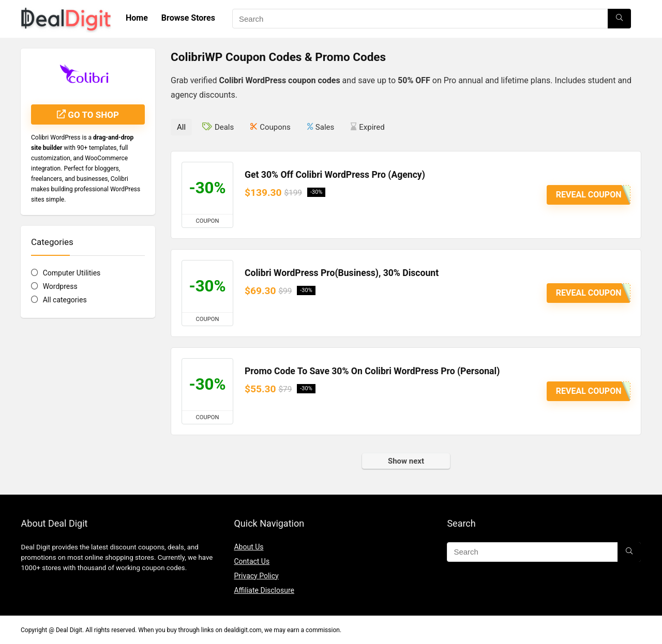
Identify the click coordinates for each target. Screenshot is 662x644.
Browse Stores (188, 18)
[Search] (619, 19)
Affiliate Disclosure (264, 590)
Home (137, 18)
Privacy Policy (256, 576)
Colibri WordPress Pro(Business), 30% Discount (342, 273)
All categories (65, 300)
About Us (249, 547)
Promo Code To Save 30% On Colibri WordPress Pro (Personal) (372, 371)
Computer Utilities (72, 273)
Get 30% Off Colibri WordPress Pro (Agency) (335, 175)
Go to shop (88, 115)
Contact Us (252, 561)
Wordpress (60, 286)
